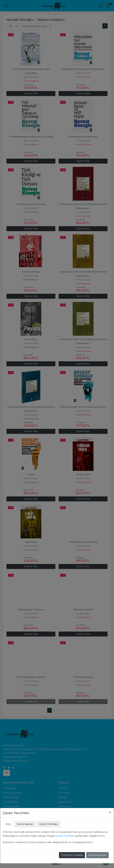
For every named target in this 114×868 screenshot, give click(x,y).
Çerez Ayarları (97, 855)
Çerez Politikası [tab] (49, 824)
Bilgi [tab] (8, 824)
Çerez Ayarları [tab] (25, 824)
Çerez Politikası (65, 836)
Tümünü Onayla (72, 855)
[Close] (110, 813)
